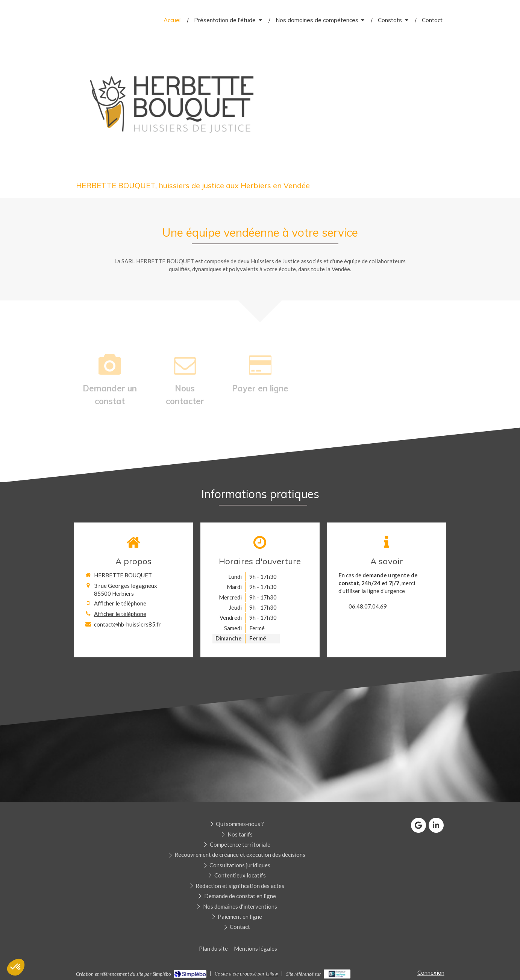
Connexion (431, 972)
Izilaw (272, 974)
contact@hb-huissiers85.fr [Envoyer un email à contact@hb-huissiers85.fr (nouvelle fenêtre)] (127, 624)
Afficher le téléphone (120, 603)
